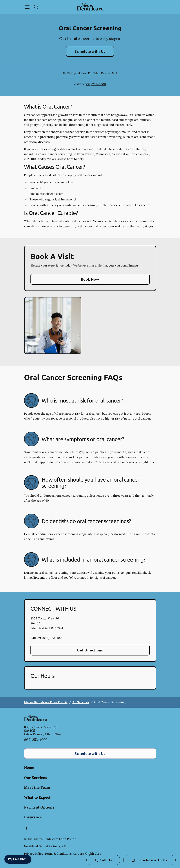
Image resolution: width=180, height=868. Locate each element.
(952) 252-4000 (95, 84)
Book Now (90, 279)
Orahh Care (93, 854)
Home (29, 767)
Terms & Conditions (58, 854)
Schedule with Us (90, 51)
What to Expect (37, 797)
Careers (78, 854)
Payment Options (39, 807)
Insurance (33, 817)
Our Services (35, 777)
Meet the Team (37, 787)
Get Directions (90, 650)
